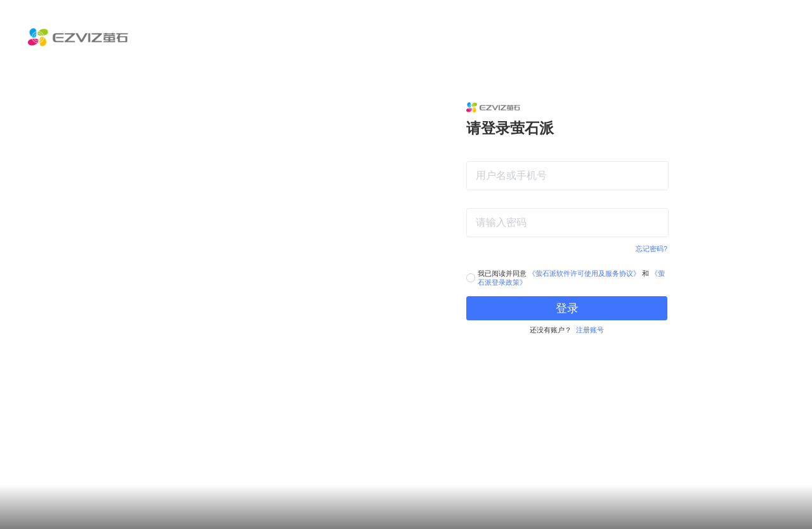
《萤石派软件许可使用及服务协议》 (584, 273)
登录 (567, 308)
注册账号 (590, 330)
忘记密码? (652, 249)
